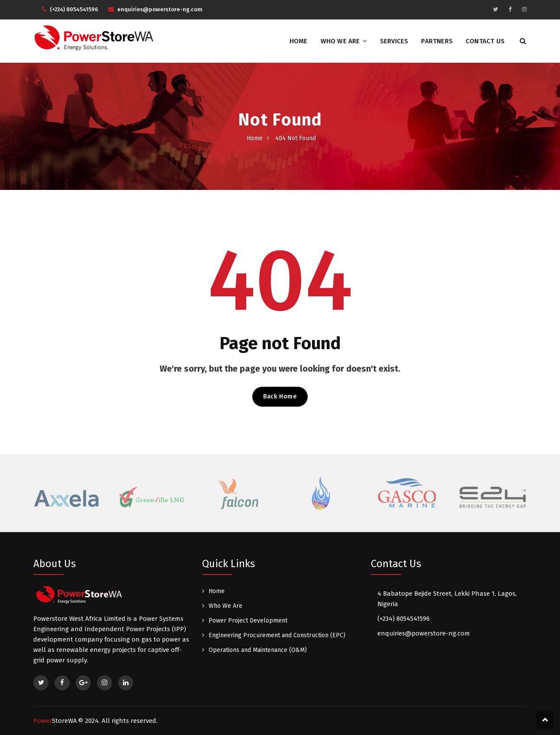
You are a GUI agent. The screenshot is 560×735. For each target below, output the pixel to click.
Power (55, 721)
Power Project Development (248, 621)
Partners (437, 41)
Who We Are (340, 41)
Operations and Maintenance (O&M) (258, 650)
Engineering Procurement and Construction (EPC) (277, 635)
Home (299, 41)
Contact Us (485, 41)
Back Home (280, 396)
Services (394, 41)
